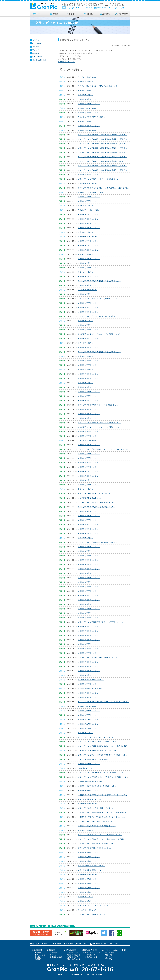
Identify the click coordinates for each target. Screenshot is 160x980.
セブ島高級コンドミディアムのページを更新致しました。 (100, 334)
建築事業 (51, 950)
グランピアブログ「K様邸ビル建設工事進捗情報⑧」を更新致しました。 (106, 139)
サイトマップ (115, 944)
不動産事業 (37, 950)
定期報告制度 (90, 955)
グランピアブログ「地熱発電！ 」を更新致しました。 (99, 405)
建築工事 (53, 955)
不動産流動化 (40, 955)
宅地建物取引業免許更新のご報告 (91, 192)
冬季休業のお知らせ (86, 356)
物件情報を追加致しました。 (89, 711)
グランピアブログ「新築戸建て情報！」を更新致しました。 (101, 622)
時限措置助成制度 (73, 959)
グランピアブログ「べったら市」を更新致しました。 (98, 299)
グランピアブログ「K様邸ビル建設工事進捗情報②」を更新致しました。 (106, 166)
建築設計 (53, 953)
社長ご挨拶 (37, 43)
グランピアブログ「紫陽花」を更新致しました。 (97, 502)
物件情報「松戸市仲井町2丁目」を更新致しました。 (98, 786)
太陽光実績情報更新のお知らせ (90, 498)
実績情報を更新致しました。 (89, 387)
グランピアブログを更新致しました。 (92, 914)
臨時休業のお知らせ (86, 95)
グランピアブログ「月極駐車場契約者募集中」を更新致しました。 (104, 755)
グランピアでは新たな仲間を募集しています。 (96, 808)
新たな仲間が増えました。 (88, 910)
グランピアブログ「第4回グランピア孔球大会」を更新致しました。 (104, 777)
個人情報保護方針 (39, 60)
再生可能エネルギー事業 (114, 950)
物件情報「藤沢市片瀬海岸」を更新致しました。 (97, 826)
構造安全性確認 (56, 957)
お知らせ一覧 (37, 57)
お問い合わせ (82, 944)
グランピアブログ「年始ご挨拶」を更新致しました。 (98, 657)
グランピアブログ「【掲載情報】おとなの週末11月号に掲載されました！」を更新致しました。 (115, 188)
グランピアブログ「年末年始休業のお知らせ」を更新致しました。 (104, 702)
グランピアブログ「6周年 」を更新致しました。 (97, 507)
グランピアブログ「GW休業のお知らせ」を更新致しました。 (102, 773)
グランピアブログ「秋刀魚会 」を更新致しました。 (98, 821)
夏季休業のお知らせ (86, 82)
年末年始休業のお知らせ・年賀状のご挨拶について (98, 86)
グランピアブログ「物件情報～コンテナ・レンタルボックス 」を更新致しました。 (110, 449)
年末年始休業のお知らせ (87, 77)
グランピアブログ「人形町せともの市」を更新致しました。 (101, 316)
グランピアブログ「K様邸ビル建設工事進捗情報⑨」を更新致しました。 (106, 135)
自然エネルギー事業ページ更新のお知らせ (94, 494)
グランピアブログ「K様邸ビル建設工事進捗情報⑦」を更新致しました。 (106, 144)
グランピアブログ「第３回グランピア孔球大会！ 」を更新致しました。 (106, 839)
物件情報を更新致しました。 (89, 99)
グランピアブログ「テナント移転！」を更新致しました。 (100, 835)
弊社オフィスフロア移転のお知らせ (92, 117)
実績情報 (38, 959)
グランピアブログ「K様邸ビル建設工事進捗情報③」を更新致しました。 (106, 161)
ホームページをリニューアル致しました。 (94, 906)
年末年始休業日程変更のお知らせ (91, 680)
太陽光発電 (109, 953)
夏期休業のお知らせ (86, 321)
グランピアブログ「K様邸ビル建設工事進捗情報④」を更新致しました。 (106, 157)
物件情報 (36, 53)
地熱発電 (109, 955)
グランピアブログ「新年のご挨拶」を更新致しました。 (99, 179)
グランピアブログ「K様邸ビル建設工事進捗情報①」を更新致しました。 (106, 170)
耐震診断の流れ (73, 953)
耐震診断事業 (70, 950)
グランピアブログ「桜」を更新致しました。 (95, 848)
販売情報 (38, 957)
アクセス (36, 50)
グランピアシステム (93, 953)
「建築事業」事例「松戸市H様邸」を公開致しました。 (99, 751)
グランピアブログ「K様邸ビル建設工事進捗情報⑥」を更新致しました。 (106, 148)
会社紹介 (36, 40)
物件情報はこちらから (66, 62)
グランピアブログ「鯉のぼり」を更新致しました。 (98, 844)
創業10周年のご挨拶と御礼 (88, 210)
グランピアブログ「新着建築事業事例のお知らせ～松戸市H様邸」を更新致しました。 (111, 746)
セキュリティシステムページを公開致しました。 (97, 737)
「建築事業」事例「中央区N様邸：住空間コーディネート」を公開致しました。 (108, 795)
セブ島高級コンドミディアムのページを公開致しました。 (100, 427)
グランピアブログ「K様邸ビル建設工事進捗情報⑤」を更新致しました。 (106, 152)
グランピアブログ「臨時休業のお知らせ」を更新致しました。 (102, 542)
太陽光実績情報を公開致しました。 (92, 870)
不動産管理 (39, 953)
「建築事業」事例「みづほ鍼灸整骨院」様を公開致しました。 (102, 817)
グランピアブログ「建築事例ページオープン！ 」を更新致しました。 (105, 813)
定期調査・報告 (91, 957)
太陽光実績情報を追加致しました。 (92, 866)
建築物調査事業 (89, 950)
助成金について (73, 957)
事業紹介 (47, 944)
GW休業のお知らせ (85, 768)
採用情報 (36, 47)
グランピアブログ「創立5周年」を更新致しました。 (98, 742)
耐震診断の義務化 (73, 955)
